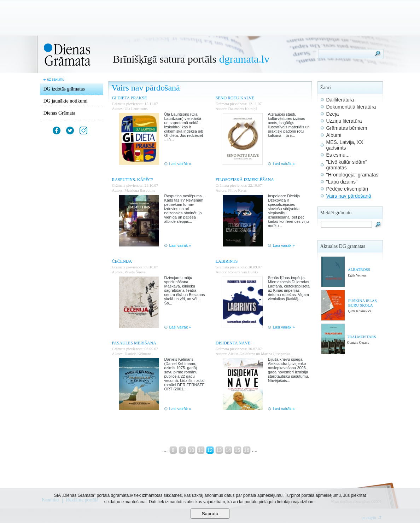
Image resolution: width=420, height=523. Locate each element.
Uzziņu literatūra (344, 121)
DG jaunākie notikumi (66, 101)
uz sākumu (56, 79)
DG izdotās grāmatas (64, 89)
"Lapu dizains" (342, 182)
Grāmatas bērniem (347, 128)
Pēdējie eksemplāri (347, 189)
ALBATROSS (359, 269)
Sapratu (210, 514)
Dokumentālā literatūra (351, 107)
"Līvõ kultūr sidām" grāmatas (347, 165)
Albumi (334, 135)
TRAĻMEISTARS (361, 337)
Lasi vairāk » (180, 164)
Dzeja (333, 114)
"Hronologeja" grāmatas (352, 175)
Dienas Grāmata (60, 113)
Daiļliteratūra (340, 100)
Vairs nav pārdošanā (349, 196)
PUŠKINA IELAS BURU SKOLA (363, 303)
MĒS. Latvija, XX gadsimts (345, 145)
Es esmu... (338, 155)
